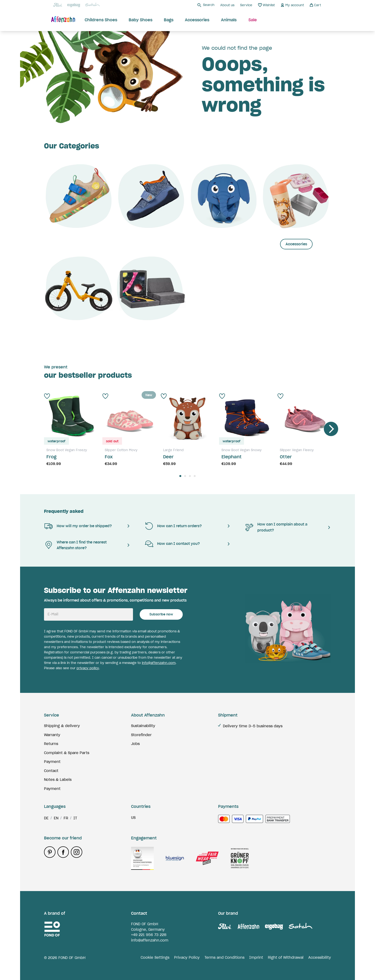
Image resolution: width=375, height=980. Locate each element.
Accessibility (320, 957)
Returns (51, 744)
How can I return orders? (173, 526)
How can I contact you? (172, 544)
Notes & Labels (58, 780)
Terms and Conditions (224, 957)
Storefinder (141, 735)
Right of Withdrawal (286, 957)
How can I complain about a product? (276, 527)
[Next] (331, 429)
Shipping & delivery (62, 726)
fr (66, 818)
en (56, 818)
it (75, 818)
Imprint (256, 957)
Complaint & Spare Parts (67, 753)
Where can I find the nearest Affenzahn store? (75, 545)
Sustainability (143, 726)
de (46, 818)
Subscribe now (161, 614)
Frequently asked (64, 511)
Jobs (135, 744)
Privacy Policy (187, 957)
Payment (52, 762)
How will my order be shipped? (78, 526)
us (133, 818)
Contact (51, 771)
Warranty (52, 735)
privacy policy (88, 668)
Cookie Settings (155, 957)
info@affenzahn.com (159, 663)
